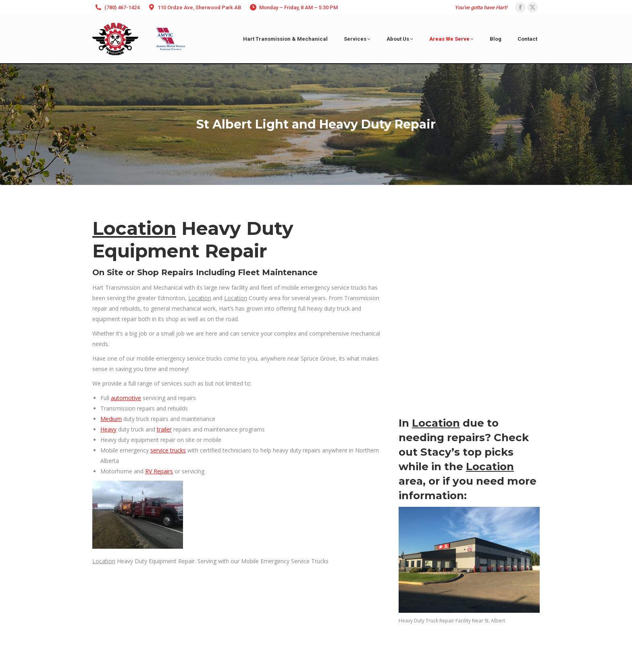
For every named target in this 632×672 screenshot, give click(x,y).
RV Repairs (159, 471)
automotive (126, 398)
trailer (164, 429)
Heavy (108, 429)
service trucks (168, 450)
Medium (111, 419)
